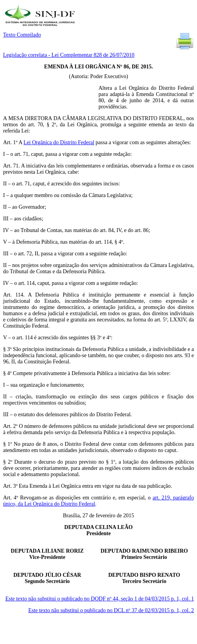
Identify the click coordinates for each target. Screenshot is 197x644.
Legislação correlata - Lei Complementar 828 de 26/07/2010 (69, 55)
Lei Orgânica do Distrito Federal (59, 142)
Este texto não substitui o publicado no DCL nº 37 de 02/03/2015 (111, 610)
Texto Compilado (22, 35)
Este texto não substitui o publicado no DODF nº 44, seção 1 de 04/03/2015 (100, 599)
